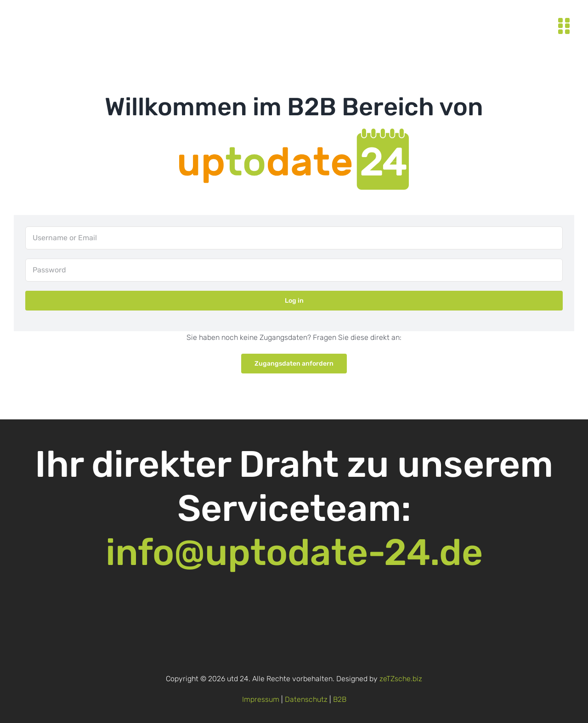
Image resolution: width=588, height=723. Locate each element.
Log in (294, 301)
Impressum (261, 699)
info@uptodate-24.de (294, 552)
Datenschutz (306, 699)
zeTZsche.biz (401, 679)
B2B (340, 699)
